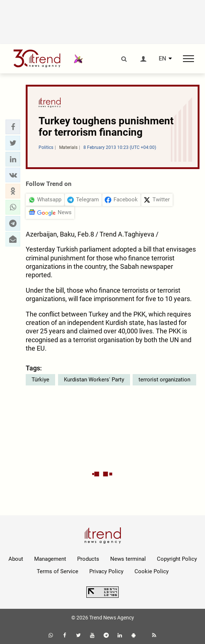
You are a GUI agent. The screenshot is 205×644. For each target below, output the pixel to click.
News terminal (128, 559)
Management (50, 559)
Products (88, 559)
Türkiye (40, 380)
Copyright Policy (177, 559)
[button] (13, 127)
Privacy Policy (106, 571)
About (16, 559)
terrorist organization (164, 380)
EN (162, 59)
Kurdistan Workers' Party (94, 380)
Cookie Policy (152, 571)
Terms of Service (57, 571)
